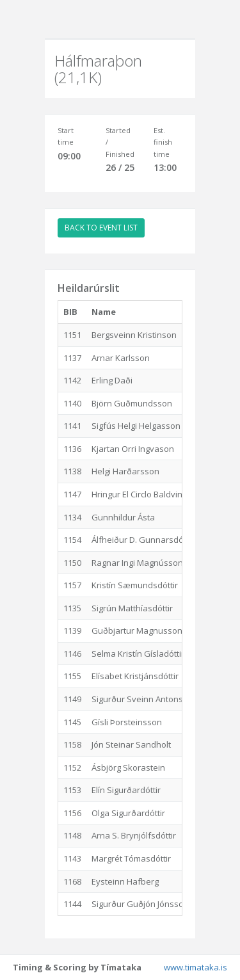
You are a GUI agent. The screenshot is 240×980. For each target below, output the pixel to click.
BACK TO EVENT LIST (101, 228)
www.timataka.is (196, 967)
